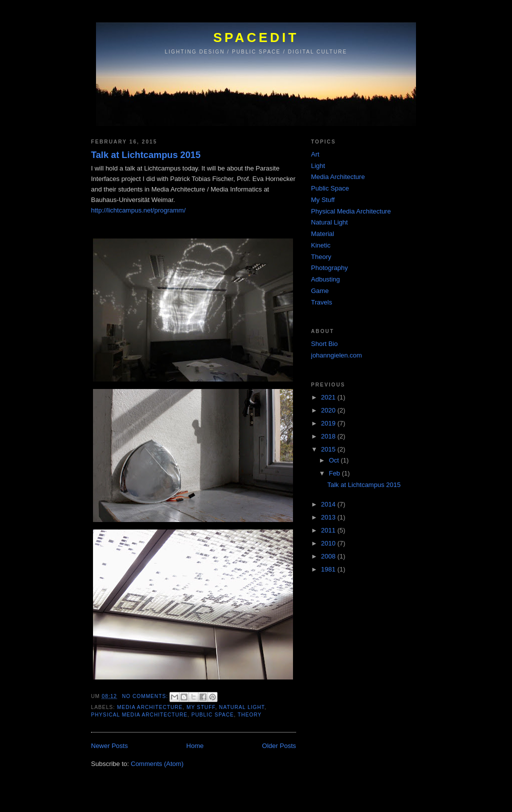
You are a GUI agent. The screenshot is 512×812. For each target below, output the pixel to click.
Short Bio (324, 344)
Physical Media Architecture (139, 715)
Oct (335, 460)
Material (322, 234)
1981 (329, 569)
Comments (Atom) (157, 764)
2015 (329, 449)
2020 (329, 410)
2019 (329, 423)
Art (315, 154)
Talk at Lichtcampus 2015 (146, 155)
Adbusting (325, 279)
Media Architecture (150, 707)
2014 (329, 504)
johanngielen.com (336, 355)
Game (320, 291)
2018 (329, 436)
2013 (329, 517)
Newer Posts (109, 746)
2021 (329, 397)
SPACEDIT (256, 37)
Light (318, 166)
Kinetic (321, 245)
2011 (329, 530)
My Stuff (201, 707)
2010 (329, 543)
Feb (335, 473)
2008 (329, 556)
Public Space (213, 715)
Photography (329, 268)
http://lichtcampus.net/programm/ (138, 210)
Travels (321, 302)
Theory (249, 715)
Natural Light (242, 707)
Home (195, 746)
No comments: (146, 696)
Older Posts (279, 746)
